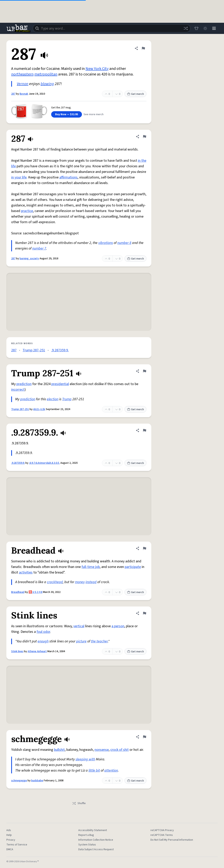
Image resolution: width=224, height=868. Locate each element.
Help (9, 835)
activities (26, 572)
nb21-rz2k (39, 409)
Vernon (23, 84)
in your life (19, 177)
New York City (97, 69)
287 (13, 94)
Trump (67, 399)
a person (118, 626)
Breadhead (18, 592)
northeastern (22, 74)
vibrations (106, 243)
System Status (87, 845)
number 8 (124, 243)
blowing (47, 84)
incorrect (18, 390)
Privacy (11, 840)
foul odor (43, 632)
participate (133, 567)
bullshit (59, 750)
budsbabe (37, 781)
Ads (9, 830)
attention (111, 770)
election (53, 399)
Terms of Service (17, 845)
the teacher (99, 641)
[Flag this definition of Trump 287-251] (144, 371)
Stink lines (17, 651)
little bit (94, 770)
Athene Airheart (37, 651)
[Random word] (186, 28)
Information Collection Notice (96, 840)
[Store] (196, 28)
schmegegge (19, 781)
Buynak (24, 94)
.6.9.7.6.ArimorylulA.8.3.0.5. (44, 463)
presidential (60, 384)
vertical (79, 626)
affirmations (68, 177)
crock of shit (119, 750)
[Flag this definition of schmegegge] (144, 737)
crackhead (55, 582)
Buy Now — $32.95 (67, 114)
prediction (24, 384)
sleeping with (85, 759)
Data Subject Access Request (96, 849)
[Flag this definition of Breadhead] (144, 548)
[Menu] (214, 28)
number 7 (39, 248)
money (80, 582)
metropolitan (46, 74)
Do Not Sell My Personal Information (172, 840)
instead (91, 582)
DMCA (10, 849)
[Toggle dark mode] (205, 28)
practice (27, 211)
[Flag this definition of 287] (143, 48)
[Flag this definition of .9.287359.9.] (144, 430)
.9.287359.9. (60, 350)
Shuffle (79, 803)
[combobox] (112, 28)
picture (81, 641)
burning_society (29, 259)
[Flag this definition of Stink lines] (144, 613)
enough (43, 641)
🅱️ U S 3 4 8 (35, 592)
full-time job (91, 567)
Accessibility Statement (93, 830)
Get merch (135, 94)
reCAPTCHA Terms (162, 835)
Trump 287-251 (34, 350)
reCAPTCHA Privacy (162, 830)
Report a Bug (86, 835)
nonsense (102, 750)
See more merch (94, 114)
